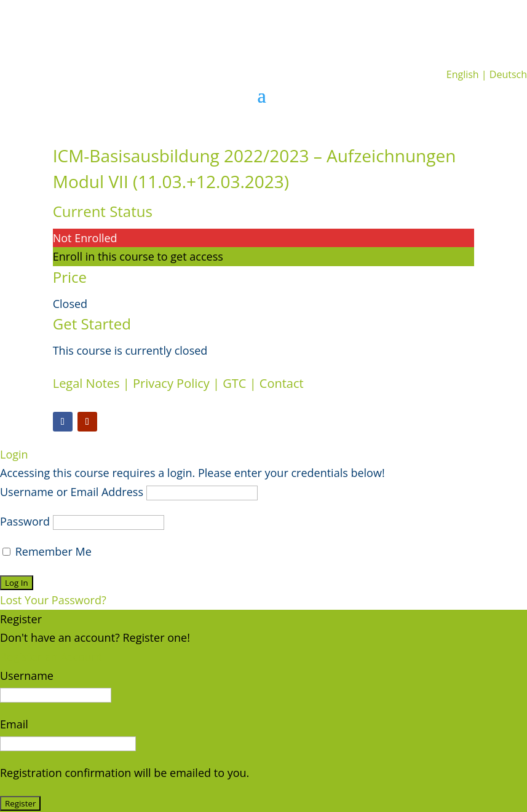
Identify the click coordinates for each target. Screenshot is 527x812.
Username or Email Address (72, 492)
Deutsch (508, 74)
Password (25, 521)
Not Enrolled (85, 238)
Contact (282, 383)
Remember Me (47, 551)
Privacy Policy (171, 383)
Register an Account (51, 656)
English (463, 74)
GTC (234, 383)
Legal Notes (86, 383)
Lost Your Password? (53, 600)
